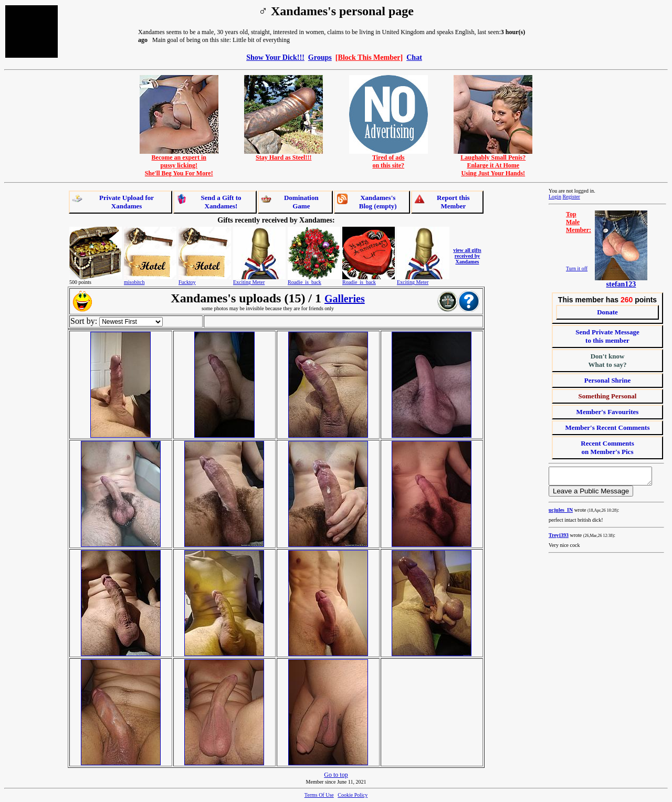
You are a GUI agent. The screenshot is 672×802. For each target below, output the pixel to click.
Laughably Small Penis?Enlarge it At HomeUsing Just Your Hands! (493, 162)
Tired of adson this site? (388, 159)
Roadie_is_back (304, 282)
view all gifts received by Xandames (467, 256)
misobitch (134, 282)
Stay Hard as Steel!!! (283, 155)
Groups (320, 57)
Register (571, 197)
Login (555, 197)
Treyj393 (559, 538)
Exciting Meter (249, 282)
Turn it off (577, 268)
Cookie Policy (353, 795)
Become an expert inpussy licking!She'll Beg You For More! (179, 162)
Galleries (345, 299)
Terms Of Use (319, 795)
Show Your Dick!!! (275, 57)
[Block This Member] (369, 57)
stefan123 (621, 284)
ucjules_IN (561, 513)
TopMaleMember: (579, 222)
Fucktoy (187, 282)
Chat (414, 57)
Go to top (336, 775)
